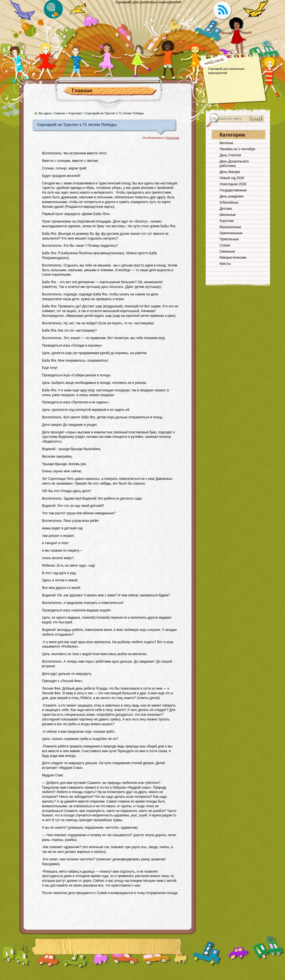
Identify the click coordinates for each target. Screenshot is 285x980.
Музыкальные (230, 227)
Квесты (225, 264)
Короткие (75, 113)
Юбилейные (229, 203)
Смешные (227, 251)
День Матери (230, 172)
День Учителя (230, 155)
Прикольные (229, 239)
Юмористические (233, 258)
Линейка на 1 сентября (237, 149)
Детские (226, 209)
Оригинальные (231, 233)
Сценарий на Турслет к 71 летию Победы (77, 125)
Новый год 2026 (232, 178)
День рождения (232, 196)
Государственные (233, 190)
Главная (82, 91)
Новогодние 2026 (233, 184)
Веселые (226, 143)
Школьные (228, 215)
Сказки (225, 245)
